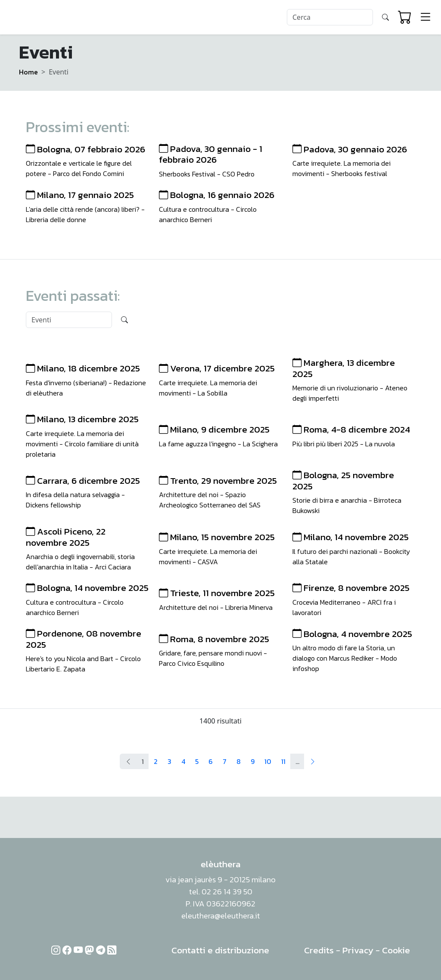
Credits (319, 950)
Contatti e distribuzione (220, 950)
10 (268, 761)
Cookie (396, 950)
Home (28, 72)
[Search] (330, 17)
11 (283, 761)
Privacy (358, 950)
